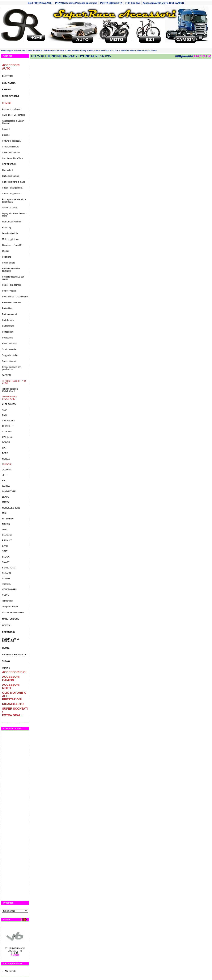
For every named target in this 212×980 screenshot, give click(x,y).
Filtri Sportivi (133, 3)
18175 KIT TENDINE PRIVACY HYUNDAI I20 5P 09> (134, 51)
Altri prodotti (10, 971)
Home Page (6, 51)
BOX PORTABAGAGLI (40, 3)
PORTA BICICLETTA (111, 3)
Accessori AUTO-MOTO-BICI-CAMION (163, 3)
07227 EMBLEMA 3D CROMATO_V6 (15, 950)
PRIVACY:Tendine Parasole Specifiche (76, 3)
